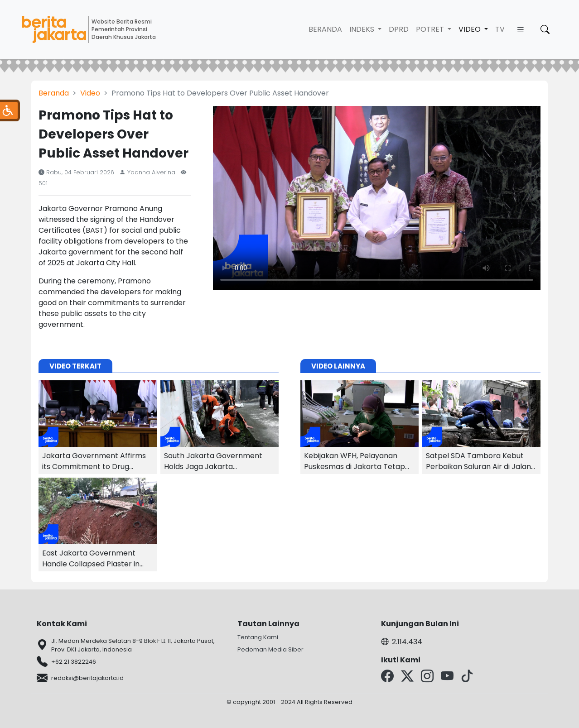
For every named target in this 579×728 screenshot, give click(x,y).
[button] (521, 29)
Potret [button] (431, 29)
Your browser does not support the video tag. (377, 198)
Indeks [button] (363, 29)
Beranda (325, 29)
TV (500, 29)
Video (90, 93)
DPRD (399, 29)
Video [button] (470, 29)
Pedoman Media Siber (270, 649)
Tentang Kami (258, 637)
